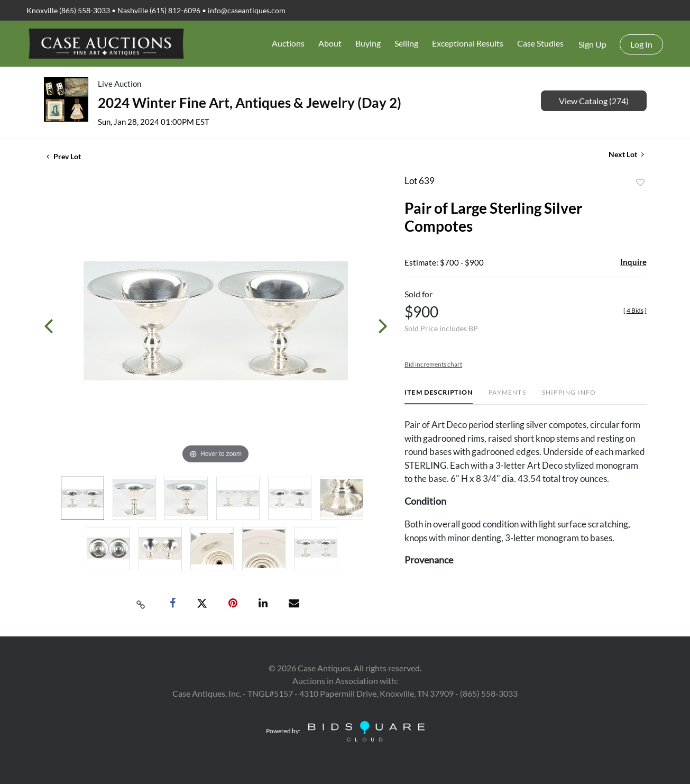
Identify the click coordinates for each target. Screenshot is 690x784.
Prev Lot (64, 156)
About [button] (330, 43)
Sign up (592, 44)
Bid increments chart (433, 364)
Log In (641, 44)
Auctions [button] (288, 43)
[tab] (439, 396)
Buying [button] (368, 43)
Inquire (633, 262)
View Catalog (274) (594, 101)
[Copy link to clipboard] (141, 604)
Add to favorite (640, 183)
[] (635, 310)
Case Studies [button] (540, 43)
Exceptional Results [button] (468, 43)
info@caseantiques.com (247, 10)
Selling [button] (406, 43)
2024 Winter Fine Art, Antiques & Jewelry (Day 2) (250, 103)
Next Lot (626, 154)
